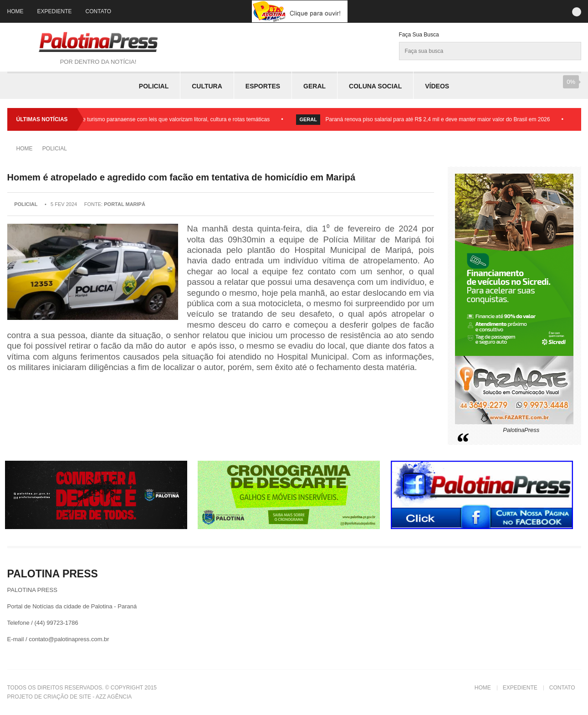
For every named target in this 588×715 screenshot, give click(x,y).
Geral (314, 86)
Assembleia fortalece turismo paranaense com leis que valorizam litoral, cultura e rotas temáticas (154, 119)
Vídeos (437, 86)
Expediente (55, 11)
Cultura (207, 86)
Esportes (263, 86)
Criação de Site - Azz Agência (87, 697)
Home (15, 11)
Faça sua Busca (419, 35)
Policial (154, 86)
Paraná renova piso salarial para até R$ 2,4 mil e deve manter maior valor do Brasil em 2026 (440, 119)
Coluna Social (375, 86)
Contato (99, 11)
